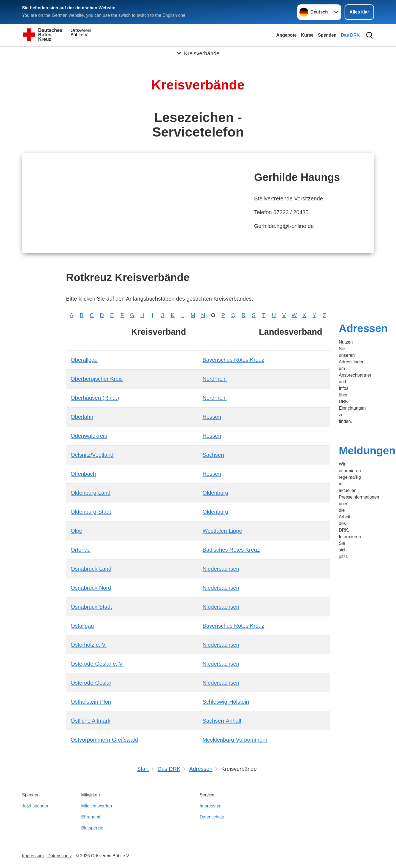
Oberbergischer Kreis (97, 379)
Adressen (363, 328)
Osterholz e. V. (89, 645)
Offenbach (83, 474)
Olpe (76, 531)
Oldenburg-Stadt (91, 512)
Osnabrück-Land (91, 569)
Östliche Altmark (90, 721)
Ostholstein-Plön (91, 702)
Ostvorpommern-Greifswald (104, 740)
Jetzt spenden (36, 806)
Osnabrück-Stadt (91, 607)
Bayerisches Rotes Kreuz (234, 360)
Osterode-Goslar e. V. (97, 664)
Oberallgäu (84, 360)
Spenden (327, 35)
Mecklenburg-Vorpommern (235, 740)
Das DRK (350, 35)
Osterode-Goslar (91, 683)
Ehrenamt (91, 817)
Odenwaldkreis (89, 436)
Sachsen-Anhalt (222, 721)
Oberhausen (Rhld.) (95, 398)
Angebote (287, 35)
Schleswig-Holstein (226, 702)
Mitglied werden (97, 806)
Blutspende (92, 828)
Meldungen (367, 451)
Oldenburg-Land (91, 493)
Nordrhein (215, 379)
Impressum (211, 806)
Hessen (212, 417)
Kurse (307, 35)
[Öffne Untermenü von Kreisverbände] (198, 53)
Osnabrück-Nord (91, 588)
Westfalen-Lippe (222, 531)
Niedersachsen (221, 569)
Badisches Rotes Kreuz (231, 550)
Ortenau (81, 550)
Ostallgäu (82, 626)
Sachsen (213, 455)
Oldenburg (215, 493)
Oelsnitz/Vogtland (92, 455)
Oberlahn (82, 417)
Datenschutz (212, 817)
